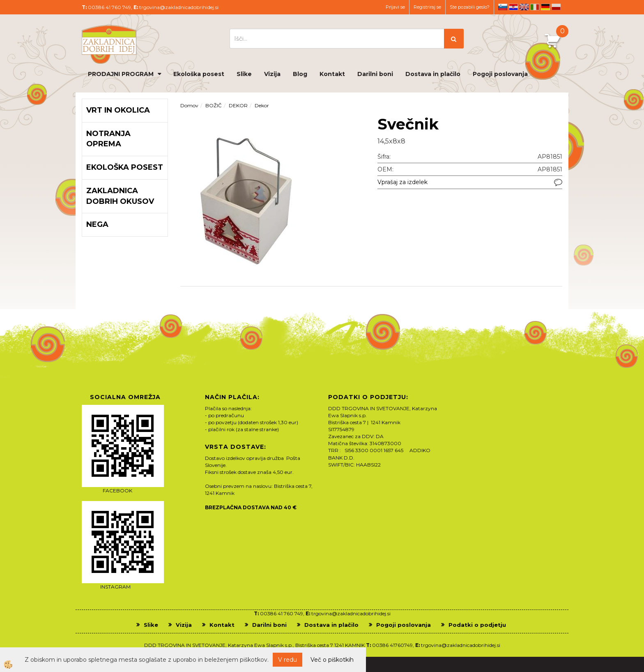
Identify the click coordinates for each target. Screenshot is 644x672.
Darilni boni (375, 74)
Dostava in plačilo (433, 74)
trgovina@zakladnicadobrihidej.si (179, 7)
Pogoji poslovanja (500, 74)
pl (556, 7)
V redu (287, 660)
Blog (300, 74)
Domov (189, 105)
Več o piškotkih (332, 660)
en (524, 7)
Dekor (262, 105)
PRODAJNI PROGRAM (121, 74)
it (535, 7)
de (545, 7)
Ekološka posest (199, 74)
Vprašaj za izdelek (402, 182)
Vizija (272, 74)
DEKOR (238, 105)
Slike (244, 74)
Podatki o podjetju (477, 625)
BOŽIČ (214, 105)
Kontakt (332, 74)
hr (513, 7)
